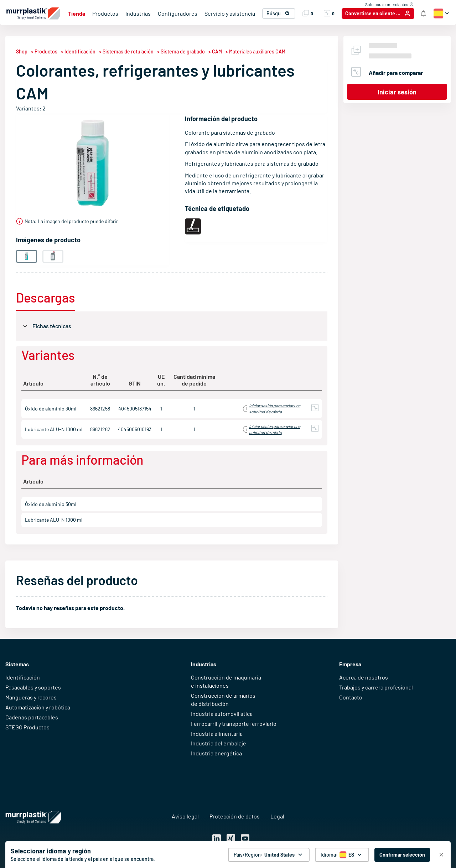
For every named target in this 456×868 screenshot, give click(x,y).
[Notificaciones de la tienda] (423, 13)
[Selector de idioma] (342, 855)
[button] (285, 13)
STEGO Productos (27, 727)
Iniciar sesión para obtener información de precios (267, 409)
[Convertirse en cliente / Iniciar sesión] (378, 14)
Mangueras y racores (31, 697)
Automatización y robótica (38, 707)
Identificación (23, 677)
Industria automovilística (222, 714)
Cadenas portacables (32, 717)
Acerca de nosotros (364, 677)
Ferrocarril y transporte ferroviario (234, 724)
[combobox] (277, 14)
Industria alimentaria (217, 733)
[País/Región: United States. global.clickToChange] (269, 855)
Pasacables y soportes (33, 687)
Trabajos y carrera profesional (376, 687)
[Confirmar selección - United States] (402, 855)
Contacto (351, 697)
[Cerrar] (441, 855)
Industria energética (216, 753)
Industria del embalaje (219, 743)
